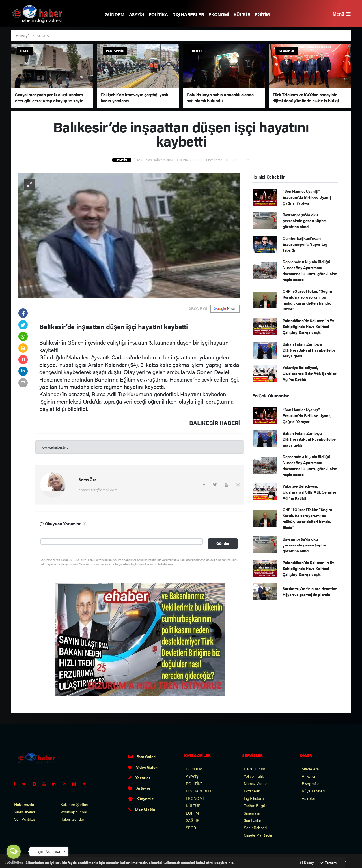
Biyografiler (311, 783)
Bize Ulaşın (142, 809)
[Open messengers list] (14, 852)
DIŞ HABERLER (188, 14)
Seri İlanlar (253, 820)
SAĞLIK (193, 820)
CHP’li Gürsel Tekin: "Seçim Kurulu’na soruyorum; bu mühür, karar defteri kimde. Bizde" (307, 300)
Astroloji (309, 798)
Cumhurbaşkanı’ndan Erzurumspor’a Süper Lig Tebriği (305, 244)
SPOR (191, 828)
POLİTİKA (158, 14)
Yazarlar (139, 777)
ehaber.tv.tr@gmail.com (98, 490)
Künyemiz (141, 798)
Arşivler (140, 788)
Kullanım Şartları (74, 804)
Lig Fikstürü (254, 798)
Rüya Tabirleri (313, 791)
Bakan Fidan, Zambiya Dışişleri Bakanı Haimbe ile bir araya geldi (309, 350)
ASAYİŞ (137, 14)
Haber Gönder (72, 819)
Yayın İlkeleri (24, 812)
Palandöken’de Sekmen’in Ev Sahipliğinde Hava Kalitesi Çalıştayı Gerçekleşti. (308, 326)
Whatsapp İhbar (74, 812)
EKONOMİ (219, 14)
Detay (307, 862)
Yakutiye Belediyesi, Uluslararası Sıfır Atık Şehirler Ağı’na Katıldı (310, 373)
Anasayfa (23, 36)
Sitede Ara (310, 769)
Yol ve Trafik (254, 776)
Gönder (223, 543)
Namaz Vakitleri (257, 783)
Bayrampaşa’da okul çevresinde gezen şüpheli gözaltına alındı (305, 220)
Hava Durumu (256, 769)
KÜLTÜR (242, 14)
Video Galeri (143, 767)
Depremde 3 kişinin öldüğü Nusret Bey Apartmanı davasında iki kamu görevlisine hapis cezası (310, 270)
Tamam (328, 862)
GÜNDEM (115, 14)
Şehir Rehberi (255, 828)
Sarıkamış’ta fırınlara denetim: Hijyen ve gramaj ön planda (310, 591)
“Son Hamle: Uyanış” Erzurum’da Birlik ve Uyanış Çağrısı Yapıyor (307, 197)
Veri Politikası (25, 819)
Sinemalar (252, 813)
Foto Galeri (142, 756)
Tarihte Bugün (256, 805)
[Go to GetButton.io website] (14, 862)
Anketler (309, 776)
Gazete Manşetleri (259, 835)
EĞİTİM (262, 14)
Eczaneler (252, 791)
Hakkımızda (24, 804)
